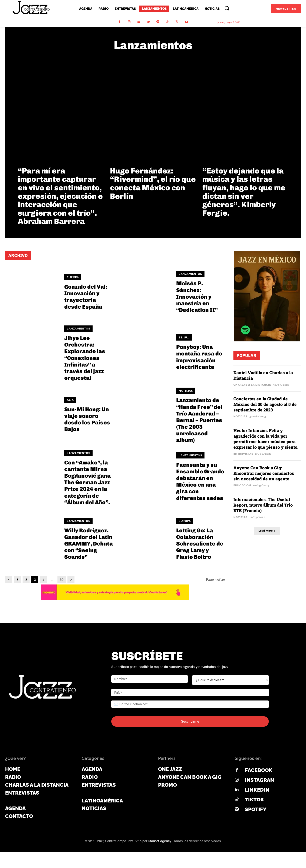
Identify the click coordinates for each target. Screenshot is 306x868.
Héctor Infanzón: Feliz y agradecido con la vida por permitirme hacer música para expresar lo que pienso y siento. (266, 439)
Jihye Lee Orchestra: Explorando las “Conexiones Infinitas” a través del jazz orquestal (85, 358)
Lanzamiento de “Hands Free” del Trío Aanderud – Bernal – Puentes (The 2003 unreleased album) (199, 420)
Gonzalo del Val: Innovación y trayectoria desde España (86, 297)
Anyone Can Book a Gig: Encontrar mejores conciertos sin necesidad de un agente (264, 473)
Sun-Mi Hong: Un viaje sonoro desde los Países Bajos (87, 419)
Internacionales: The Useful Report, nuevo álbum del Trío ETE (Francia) (263, 505)
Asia (70, 400)
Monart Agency (160, 841)
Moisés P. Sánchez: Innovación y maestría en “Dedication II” (197, 297)
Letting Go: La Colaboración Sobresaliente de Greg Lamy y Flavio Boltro (200, 544)
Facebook (259, 770)
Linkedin (257, 790)
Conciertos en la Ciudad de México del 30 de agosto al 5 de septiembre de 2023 (265, 404)
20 (62, 579)
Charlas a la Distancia (252, 385)
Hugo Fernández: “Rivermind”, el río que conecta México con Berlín (153, 183)
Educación (242, 485)
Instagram (260, 780)
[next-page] (71, 579)
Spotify (256, 809)
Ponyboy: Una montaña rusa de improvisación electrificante (199, 357)
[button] (227, 8)
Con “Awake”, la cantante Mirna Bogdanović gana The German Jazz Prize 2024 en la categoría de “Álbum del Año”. (87, 483)
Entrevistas (243, 454)
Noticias (186, 391)
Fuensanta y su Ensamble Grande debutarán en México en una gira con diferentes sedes (200, 482)
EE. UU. (184, 337)
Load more (267, 531)
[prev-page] (9, 579)
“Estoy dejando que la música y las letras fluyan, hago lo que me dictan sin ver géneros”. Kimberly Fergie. (244, 192)
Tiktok (255, 800)
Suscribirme (190, 721)
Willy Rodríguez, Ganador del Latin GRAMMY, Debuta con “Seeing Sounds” (89, 544)
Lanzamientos (190, 274)
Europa (73, 277)
